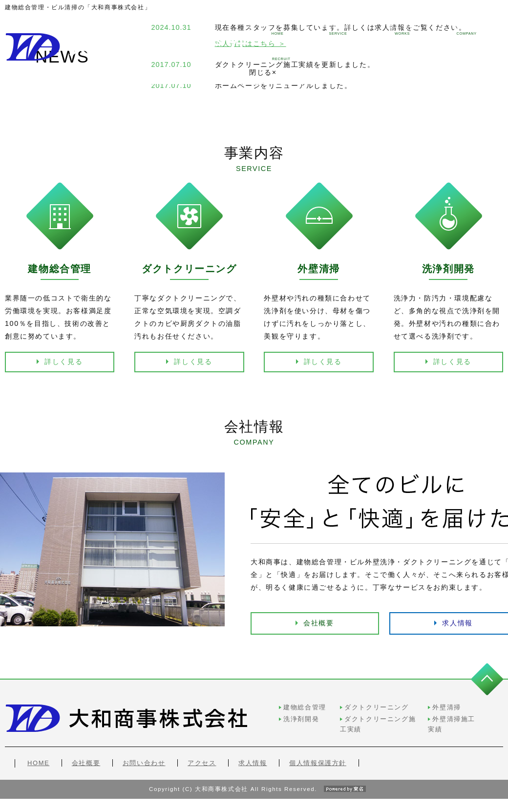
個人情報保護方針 (318, 750)
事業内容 (278, 29)
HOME (38, 750)
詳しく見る (63, 362)
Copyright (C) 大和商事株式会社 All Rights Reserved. (254, 802)
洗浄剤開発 (208, 716)
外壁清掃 (409, 705)
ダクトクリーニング (306, 705)
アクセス (202, 750)
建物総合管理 (212, 705)
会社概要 (318, 620)
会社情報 (407, 29)
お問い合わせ (144, 750)
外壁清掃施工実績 (424, 716)
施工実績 (342, 29)
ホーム (217, 29)
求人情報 (471, 29)
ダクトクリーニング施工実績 (320, 716)
